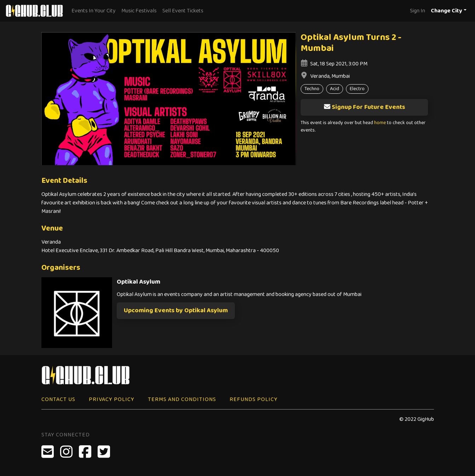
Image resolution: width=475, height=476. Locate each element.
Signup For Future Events (364, 107)
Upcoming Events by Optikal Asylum (176, 310)
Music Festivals (139, 11)
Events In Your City (94, 11)
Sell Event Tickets (183, 11)
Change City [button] (447, 11)
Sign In (418, 11)
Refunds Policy (254, 399)
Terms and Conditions (182, 399)
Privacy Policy (112, 399)
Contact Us (58, 399)
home (380, 123)
